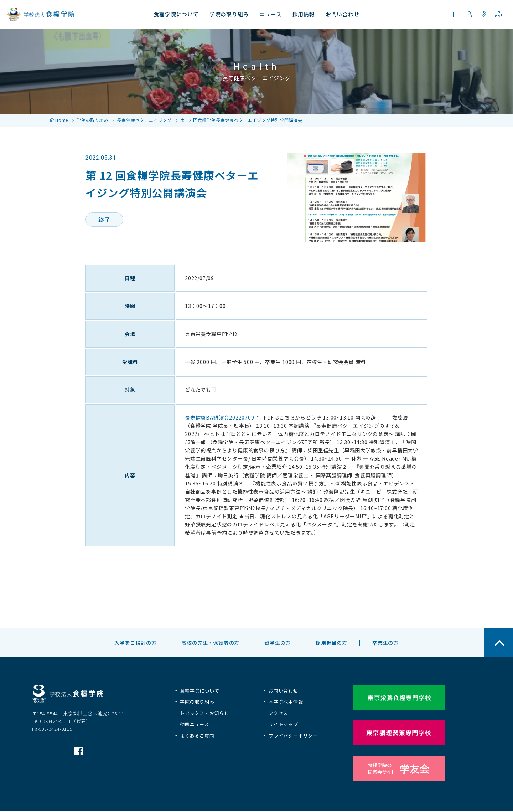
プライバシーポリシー (293, 736)
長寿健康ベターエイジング (144, 120)
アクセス (278, 713)
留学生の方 (278, 643)
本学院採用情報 (286, 702)
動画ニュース (195, 724)
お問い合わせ (283, 691)
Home (62, 120)
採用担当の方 (331, 643)
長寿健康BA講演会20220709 (220, 417)
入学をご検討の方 (135, 643)
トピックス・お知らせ (204, 713)
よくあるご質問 (197, 736)
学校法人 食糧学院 (41, 14)
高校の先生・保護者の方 (210, 643)
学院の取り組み (93, 120)
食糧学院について (199, 691)
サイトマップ (283, 724)
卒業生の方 (385, 643)
